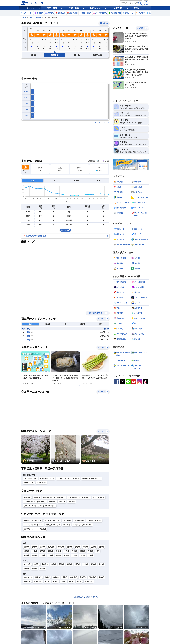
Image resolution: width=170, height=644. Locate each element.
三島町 (63, 581)
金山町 (71, 581)
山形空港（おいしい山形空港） (54, 497)
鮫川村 (27, 555)
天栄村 (90, 555)
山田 (28, 332)
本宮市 (86, 547)
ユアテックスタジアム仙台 (82, 525)
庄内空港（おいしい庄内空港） (79, 497)
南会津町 (73, 577)
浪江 (28, 336)
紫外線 (26, 92)
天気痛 (26, 98)
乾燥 (26, 103)
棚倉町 (82, 551)
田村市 (70, 547)
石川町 (35, 555)
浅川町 (58, 555)
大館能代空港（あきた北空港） (35, 502)
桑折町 (94, 547)
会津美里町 (89, 581)
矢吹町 (74, 551)
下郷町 (47, 577)
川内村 (78, 564)
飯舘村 (42, 568)
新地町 (35, 568)
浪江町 (102, 564)
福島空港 (27, 497)
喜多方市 (38, 577)
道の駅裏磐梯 (79, 521)
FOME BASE (41, 483)
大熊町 (86, 564)
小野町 (82, 555)
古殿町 (66, 555)
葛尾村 (27, 568)
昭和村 (79, 581)
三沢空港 (71, 502)
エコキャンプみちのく (52, 521)
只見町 (65, 577)
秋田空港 (52, 502)
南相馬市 (45, 564)
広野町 (54, 564)
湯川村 (47, 581)
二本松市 (61, 547)
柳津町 (55, 581)
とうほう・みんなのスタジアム (68, 478)
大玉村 (35, 551)
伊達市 (78, 547)
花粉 (26, 109)
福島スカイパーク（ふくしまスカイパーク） (40, 506)
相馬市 (36, 564)
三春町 (74, 555)
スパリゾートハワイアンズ (33, 525)
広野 (28, 340)
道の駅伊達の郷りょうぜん (92, 478)
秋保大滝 (67, 525)
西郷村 (50, 551)
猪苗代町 (27, 581)
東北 (31, 18)
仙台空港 (62, 502)
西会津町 (93, 577)
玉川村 (42, 555)
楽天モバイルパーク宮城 (33, 521)
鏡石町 (42, 551)
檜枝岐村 (56, 577)
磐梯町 (101, 577)
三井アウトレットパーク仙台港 (35, 529)
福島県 (38, 18)
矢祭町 (90, 551)
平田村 (50, 555)
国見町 (102, 547)
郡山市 (35, 547)
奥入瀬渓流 (67, 521)
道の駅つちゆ (29, 483)
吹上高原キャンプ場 (53, 525)
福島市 (27, 547)
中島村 (66, 551)
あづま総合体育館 (30, 478)
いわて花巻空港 (99, 497)
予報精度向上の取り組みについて (84, 597)
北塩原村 (83, 577)
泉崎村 (58, 551)
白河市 (42, 547)
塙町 (98, 551)
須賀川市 (51, 547)
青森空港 (37, 497)
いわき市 (27, 564)
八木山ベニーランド (94, 521)
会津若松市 (28, 577)
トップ (24, 18)
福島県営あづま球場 (47, 478)
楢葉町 (62, 564)
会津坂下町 (38, 581)
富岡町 (70, 564)
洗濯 (26, 115)
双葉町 (94, 564)
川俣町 (27, 551)
